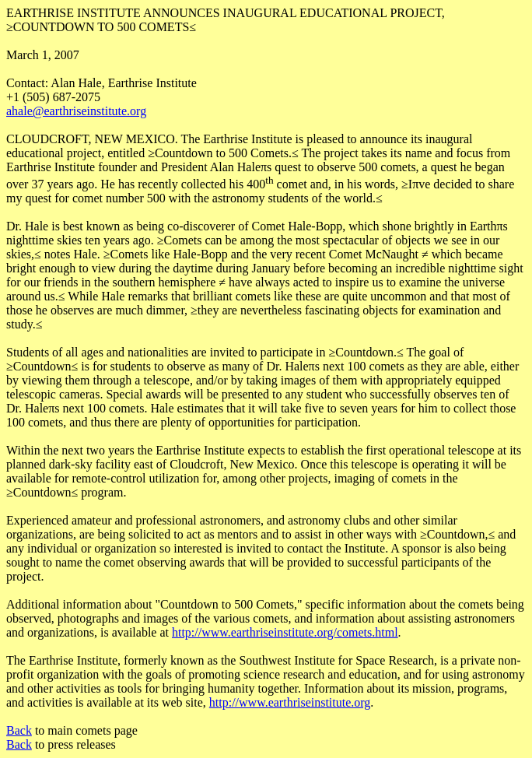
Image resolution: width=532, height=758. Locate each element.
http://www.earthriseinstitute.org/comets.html (285, 632)
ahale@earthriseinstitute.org (76, 111)
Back (19, 730)
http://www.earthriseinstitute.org (290, 702)
